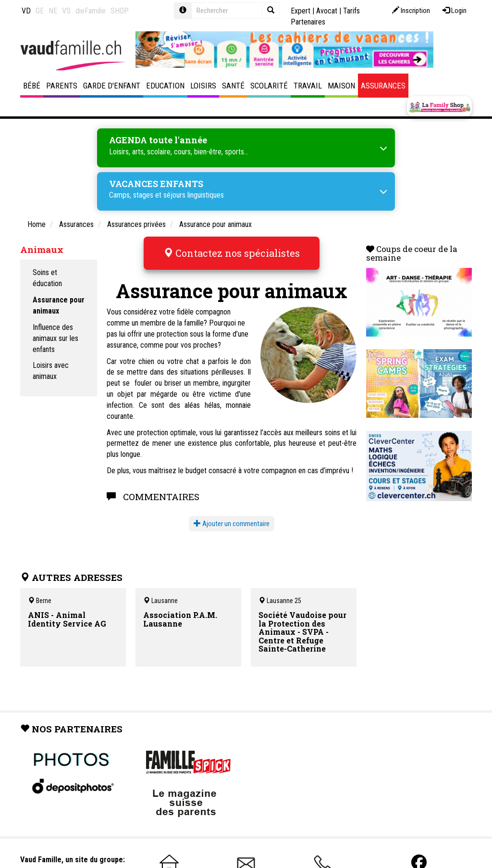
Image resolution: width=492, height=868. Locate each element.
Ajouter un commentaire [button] (232, 524)
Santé (233, 86)
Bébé (32, 86)
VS (66, 11)
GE (40, 11)
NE (53, 11)
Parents (62, 86)
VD (26, 11)
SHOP (120, 11)
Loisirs (203, 86)
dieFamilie (91, 11)
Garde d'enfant (112, 86)
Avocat (327, 11)
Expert (301, 11)
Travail (308, 86)
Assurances (383, 86)
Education (165, 86)
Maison (341, 86)
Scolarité (269, 86)
